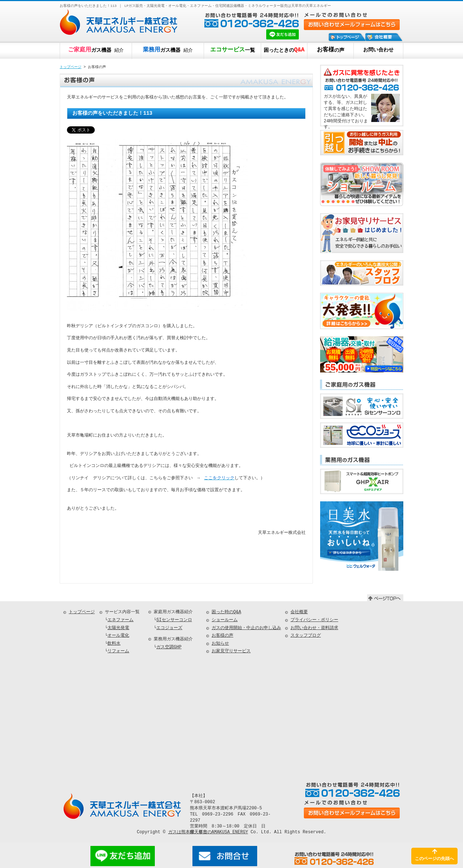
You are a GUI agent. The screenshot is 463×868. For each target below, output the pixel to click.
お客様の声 (222, 637)
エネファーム (120, 621)
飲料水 (114, 645)
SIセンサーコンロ (174, 621)
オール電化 (118, 637)
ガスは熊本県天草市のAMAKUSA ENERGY (208, 833)
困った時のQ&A (226, 613)
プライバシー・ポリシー (314, 621)
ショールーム (225, 621)
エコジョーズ (169, 629)
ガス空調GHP (169, 648)
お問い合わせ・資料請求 (314, 629)
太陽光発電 (118, 629)
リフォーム (118, 652)
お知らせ (220, 645)
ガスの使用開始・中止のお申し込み (246, 629)
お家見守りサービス (231, 652)
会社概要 (299, 613)
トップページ (71, 67)
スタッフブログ (306, 637)
